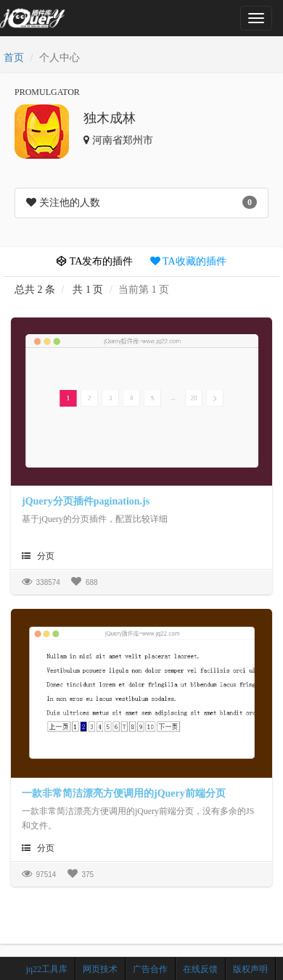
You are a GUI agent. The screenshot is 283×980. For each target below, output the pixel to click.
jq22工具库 (47, 969)
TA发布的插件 (95, 261)
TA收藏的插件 (188, 261)
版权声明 (250, 969)
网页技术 (100, 969)
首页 (14, 58)
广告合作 (150, 969)
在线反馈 (200, 969)
